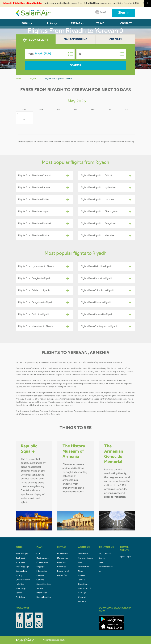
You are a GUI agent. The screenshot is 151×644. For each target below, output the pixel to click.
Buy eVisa (62, 567)
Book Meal (20, 563)
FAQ (101, 563)
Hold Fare (20, 584)
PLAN (50, 24)
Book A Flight (22, 554)
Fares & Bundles (44, 597)
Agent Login (125, 557)
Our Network (42, 563)
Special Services (44, 584)
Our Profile (83, 554)
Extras (75, 24)
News (81, 571)
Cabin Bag (20, 597)
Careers (82, 576)
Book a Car (62, 576)
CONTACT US (126, 25)
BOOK (25, 24)
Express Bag (21, 571)
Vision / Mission (85, 558)
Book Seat (20, 558)
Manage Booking (76, 40)
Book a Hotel (63, 571)
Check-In (116, 40)
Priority (19, 576)
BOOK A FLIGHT (36, 40)
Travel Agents (101, 25)
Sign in (124, 13)
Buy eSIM (61, 563)
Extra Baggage (22, 567)
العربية (101, 12)
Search (75, 66)
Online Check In (23, 580)
